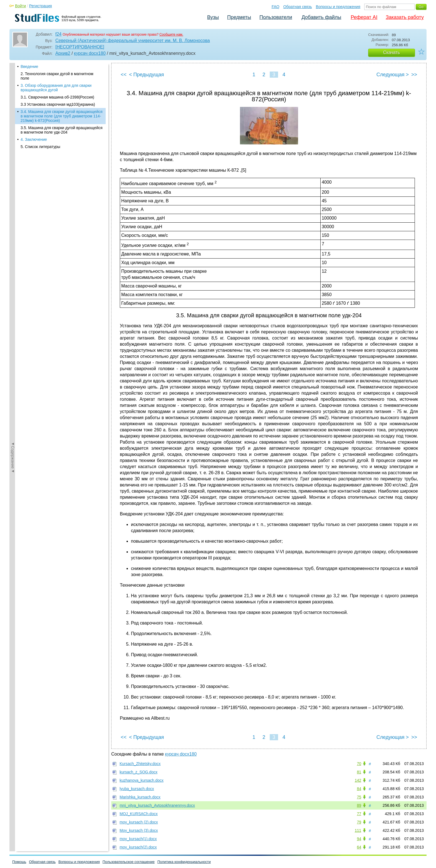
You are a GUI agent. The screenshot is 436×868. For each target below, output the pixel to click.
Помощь (19, 862)
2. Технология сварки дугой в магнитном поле (57, 76)
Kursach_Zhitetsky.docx (140, 764)
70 (359, 764)
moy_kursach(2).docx (138, 847)
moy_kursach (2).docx (139, 822)
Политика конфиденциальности (184, 862)
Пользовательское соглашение (129, 862)
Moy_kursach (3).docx (139, 830)
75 (359, 797)
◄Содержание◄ (13, 160)
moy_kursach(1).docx (138, 839)
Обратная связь (298, 7)
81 (359, 772)
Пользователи (276, 17)
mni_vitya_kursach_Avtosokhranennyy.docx (157, 805)
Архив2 (63, 53)
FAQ (276, 7)
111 (358, 830)
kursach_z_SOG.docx (138, 772)
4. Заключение (34, 139)
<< (124, 75)
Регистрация (41, 6)
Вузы (213, 17)
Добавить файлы (321, 17)
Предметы (239, 17)
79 (359, 822)
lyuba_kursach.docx (137, 789)
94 (359, 839)
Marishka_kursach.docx (140, 797)
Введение (29, 67)
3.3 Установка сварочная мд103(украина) (58, 104)
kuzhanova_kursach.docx (142, 780)
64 (359, 847)
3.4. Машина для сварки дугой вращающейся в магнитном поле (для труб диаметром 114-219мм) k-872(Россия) (62, 116)
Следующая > (393, 75)
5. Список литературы (40, 147)
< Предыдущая (147, 75)
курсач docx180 (90, 53)
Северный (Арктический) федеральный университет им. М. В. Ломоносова (133, 40)
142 (358, 780)
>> (414, 75)
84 (359, 789)
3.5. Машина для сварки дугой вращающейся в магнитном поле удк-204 (62, 130)
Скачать (392, 52)
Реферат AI (364, 17)
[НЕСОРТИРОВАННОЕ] (80, 47)
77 (359, 814)
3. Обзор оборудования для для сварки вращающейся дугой (56, 88)
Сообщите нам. (171, 35)
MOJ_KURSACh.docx (139, 814)
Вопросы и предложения (338, 7)
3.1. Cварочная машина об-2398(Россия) (57, 97)
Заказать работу (405, 17)
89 (359, 805)
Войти (20, 6)
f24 (58, 34)
